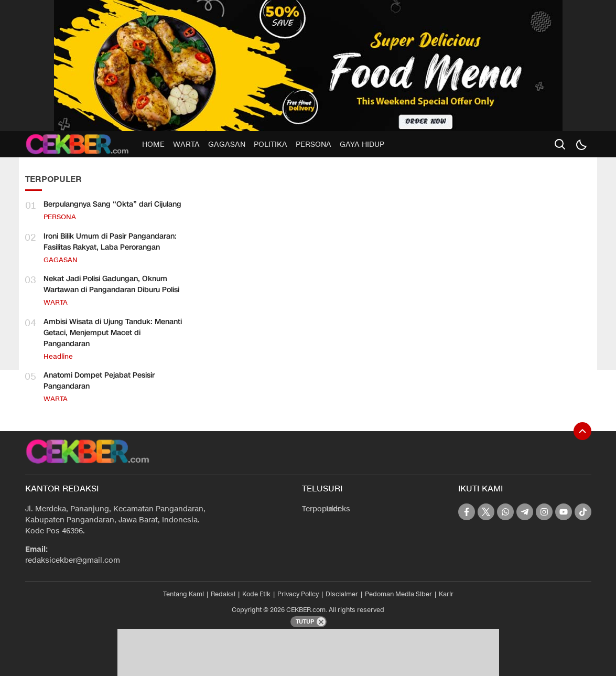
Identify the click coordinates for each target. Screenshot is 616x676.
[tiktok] (583, 512)
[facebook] (467, 512)
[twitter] (486, 512)
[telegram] (525, 512)
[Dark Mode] (581, 144)
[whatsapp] (505, 512)
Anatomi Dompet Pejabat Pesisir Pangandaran (99, 381)
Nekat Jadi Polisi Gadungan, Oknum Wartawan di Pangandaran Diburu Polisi (111, 284)
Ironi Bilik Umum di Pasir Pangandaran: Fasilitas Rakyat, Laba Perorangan (110, 242)
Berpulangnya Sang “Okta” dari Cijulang (112, 204)
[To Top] (582, 431)
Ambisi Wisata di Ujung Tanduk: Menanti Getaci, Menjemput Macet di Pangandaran (113, 333)
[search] (560, 144)
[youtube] (564, 512)
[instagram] (544, 512)
